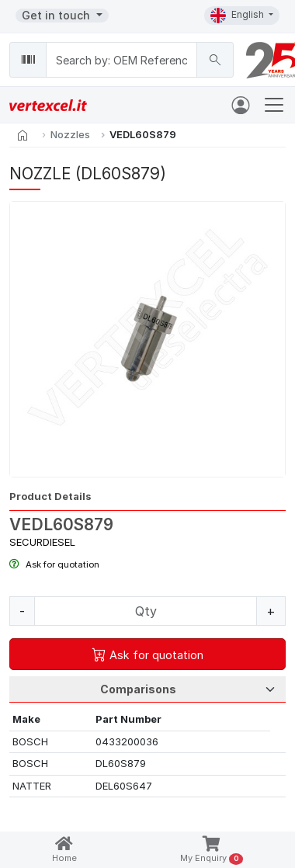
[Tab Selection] (147, 689)
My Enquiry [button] (212, 851)
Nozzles (70, 134)
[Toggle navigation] (274, 105)
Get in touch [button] (57, 15)
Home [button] (64, 850)
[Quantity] (146, 611)
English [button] (238, 16)
